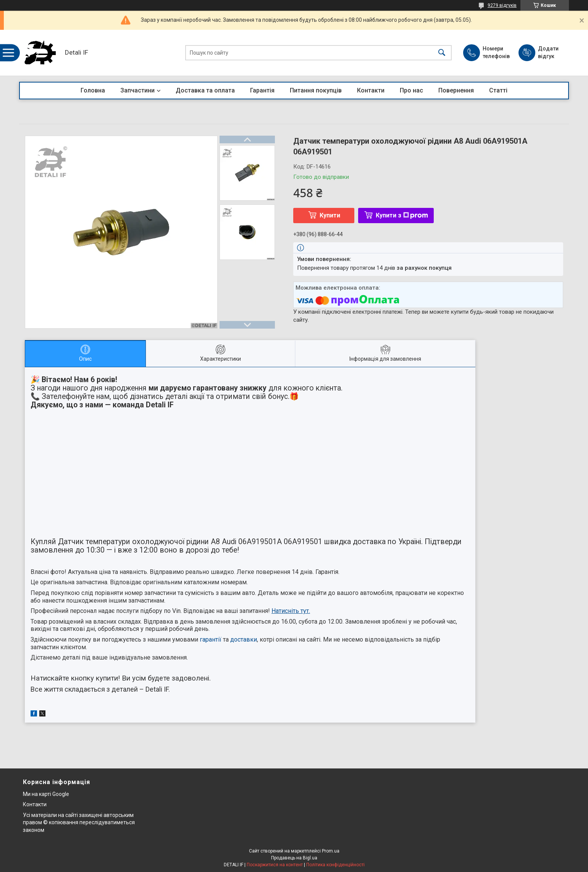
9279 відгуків (502, 5)
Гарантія (262, 90)
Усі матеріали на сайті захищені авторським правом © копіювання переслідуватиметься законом (79, 823)
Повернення (456, 90)
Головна (93, 90)
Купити (330, 215)
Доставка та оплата (205, 90)
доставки (244, 639)
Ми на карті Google (46, 794)
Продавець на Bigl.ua (294, 858)
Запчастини (137, 90)
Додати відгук (548, 52)
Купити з (402, 215)
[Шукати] (442, 53)
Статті (498, 90)
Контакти (371, 90)
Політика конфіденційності (335, 865)
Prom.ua (331, 851)
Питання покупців (316, 90)
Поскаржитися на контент (275, 865)
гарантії (211, 639)
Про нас (411, 90)
